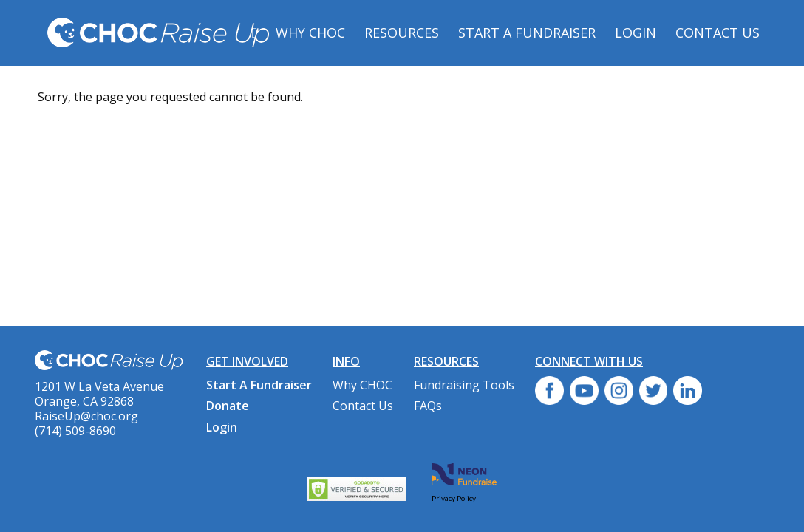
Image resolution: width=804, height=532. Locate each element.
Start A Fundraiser (527, 33)
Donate (228, 406)
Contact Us (718, 33)
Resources (402, 33)
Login (636, 33)
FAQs (428, 406)
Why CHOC (310, 33)
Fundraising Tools (464, 385)
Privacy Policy (454, 498)
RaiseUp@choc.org (86, 416)
